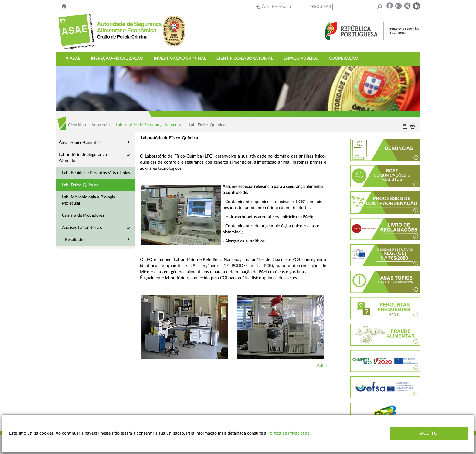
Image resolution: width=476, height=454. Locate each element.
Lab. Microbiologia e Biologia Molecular (88, 200)
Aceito (429, 433)
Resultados (75, 240)
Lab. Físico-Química (80, 185)
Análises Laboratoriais (82, 228)
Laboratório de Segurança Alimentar (149, 125)
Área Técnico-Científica (80, 143)
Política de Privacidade (288, 433)
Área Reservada (273, 7)
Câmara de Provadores (83, 215)
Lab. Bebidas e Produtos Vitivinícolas (96, 173)
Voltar (322, 366)
